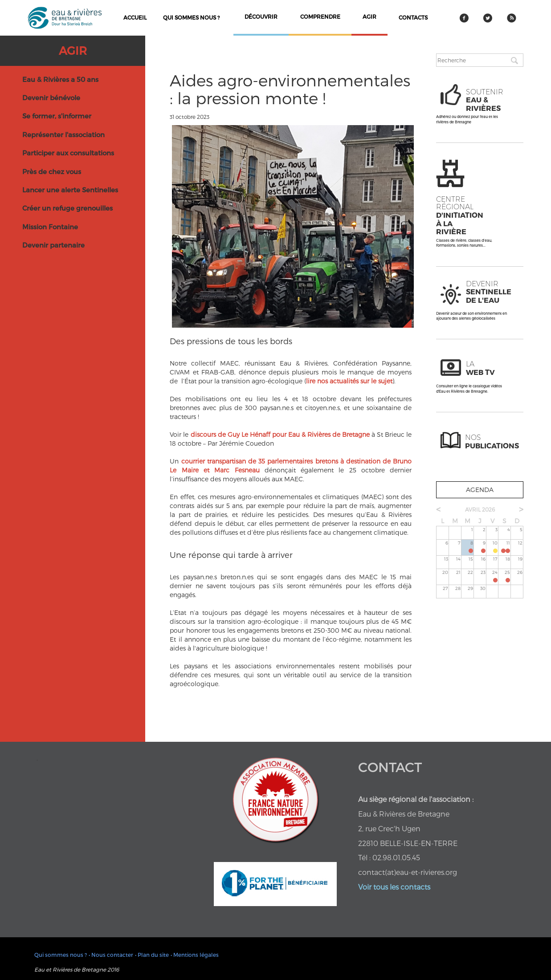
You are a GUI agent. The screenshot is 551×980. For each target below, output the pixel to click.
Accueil (135, 17)
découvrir (261, 16)
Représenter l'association (63, 134)
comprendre (320, 16)
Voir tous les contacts (394, 887)
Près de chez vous (52, 171)
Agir (73, 50)
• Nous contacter (111, 955)
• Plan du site (152, 955)
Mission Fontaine (50, 227)
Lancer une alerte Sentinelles (70, 190)
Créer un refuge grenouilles (67, 208)
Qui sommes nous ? (191, 17)
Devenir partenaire (53, 245)
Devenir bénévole (51, 98)
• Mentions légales (195, 955)
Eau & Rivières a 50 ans (60, 79)
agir (369, 16)
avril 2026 (480, 509)
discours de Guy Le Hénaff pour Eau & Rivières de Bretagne (279, 434)
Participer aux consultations (68, 153)
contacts (413, 17)
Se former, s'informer (57, 116)
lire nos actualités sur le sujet (349, 381)
